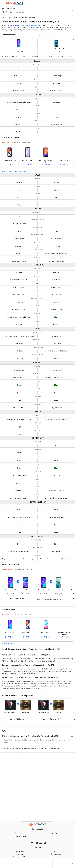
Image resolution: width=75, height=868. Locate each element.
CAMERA (50, 57)
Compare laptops (55, 833)
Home (3, 18)
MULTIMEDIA (61, 57)
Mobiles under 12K (8, 644)
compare (10, 18)
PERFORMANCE (37, 57)
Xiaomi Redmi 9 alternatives (17, 171)
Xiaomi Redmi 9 (18, 25)
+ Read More (68, 30)
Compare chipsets (20, 837)
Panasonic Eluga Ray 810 (33, 25)
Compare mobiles (20, 833)
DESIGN (15, 57)
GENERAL (5, 57)
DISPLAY (25, 57)
